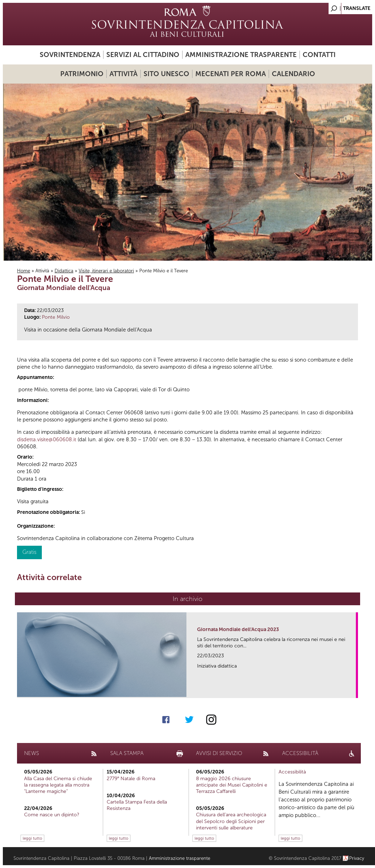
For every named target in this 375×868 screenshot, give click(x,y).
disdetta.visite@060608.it (47, 439)
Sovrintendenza (70, 55)
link (353, 690)
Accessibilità (292, 772)
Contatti (319, 55)
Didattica (64, 271)
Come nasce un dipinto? (52, 815)
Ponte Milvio (56, 317)
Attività (124, 74)
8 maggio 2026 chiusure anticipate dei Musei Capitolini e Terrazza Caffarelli (232, 785)
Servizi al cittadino (143, 55)
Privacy (357, 858)
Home (24, 271)
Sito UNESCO (166, 74)
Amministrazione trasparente (241, 55)
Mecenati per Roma (231, 74)
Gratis (29, 552)
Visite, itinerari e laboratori (106, 271)
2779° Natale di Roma (131, 779)
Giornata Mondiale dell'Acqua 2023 (238, 629)
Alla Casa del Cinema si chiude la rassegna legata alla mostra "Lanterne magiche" (58, 785)
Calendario (293, 74)
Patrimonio (82, 74)
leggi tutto (32, 838)
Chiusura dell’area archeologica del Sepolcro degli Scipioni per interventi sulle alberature (231, 821)
